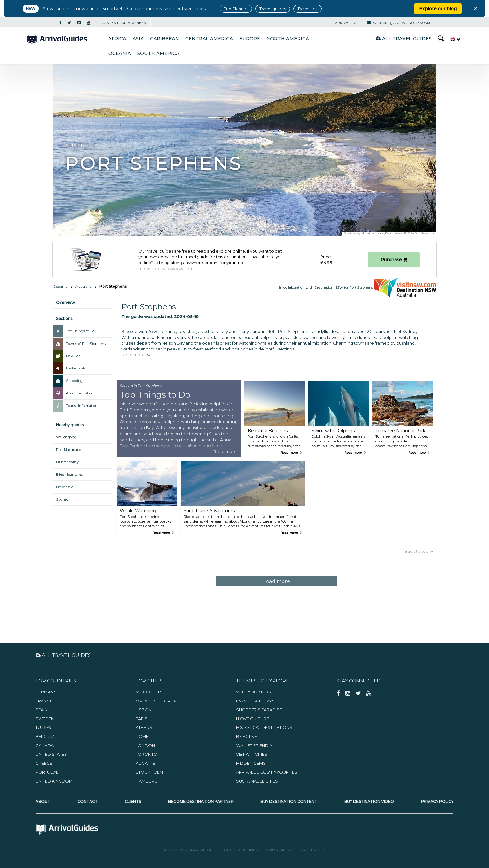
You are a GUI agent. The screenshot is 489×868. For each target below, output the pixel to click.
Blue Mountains (69, 475)
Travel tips (307, 9)
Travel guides (273, 9)
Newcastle (65, 487)
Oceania (120, 53)
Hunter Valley (67, 462)
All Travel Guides (404, 39)
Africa (117, 39)
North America (288, 39)
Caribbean (165, 39)
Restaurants (76, 368)
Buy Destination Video (369, 801)
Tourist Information (82, 406)
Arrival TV (345, 23)
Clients (133, 801)
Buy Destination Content (289, 801)
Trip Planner (236, 9)
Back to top (416, 551)
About (43, 801)
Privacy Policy (437, 801)
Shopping (74, 381)
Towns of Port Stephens (86, 344)
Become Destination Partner (201, 801)
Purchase (394, 260)
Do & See (73, 356)
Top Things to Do (80, 331)
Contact (87, 801)
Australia (84, 286)
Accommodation (80, 393)
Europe (250, 39)
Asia (138, 39)
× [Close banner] (475, 9)
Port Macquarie (69, 450)
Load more (277, 581)
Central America (209, 39)
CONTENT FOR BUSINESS (124, 23)
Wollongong (66, 437)
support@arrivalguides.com (399, 23)
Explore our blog (438, 9)
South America (158, 53)
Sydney (62, 499)
